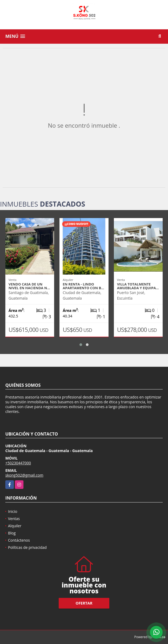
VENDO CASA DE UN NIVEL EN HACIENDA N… (29, 286)
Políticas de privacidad (27, 547)
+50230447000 (18, 463)
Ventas (14, 519)
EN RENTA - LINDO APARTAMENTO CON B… (83, 286)
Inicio (13, 511)
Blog (12, 533)
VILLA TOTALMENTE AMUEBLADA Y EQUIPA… (138, 286)
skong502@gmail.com (24, 475)
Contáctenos (19, 540)
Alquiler (15, 526)
